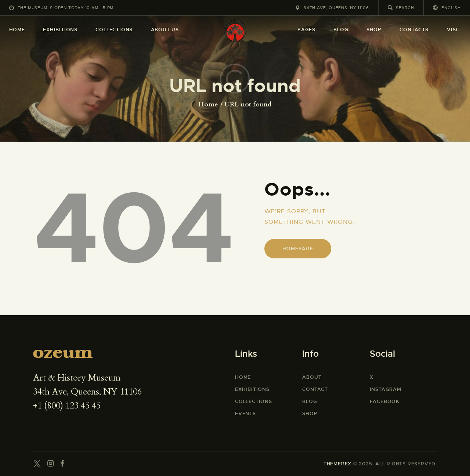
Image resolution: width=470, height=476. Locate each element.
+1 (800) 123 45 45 (67, 406)
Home (208, 105)
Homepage (298, 249)
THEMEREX (337, 464)
